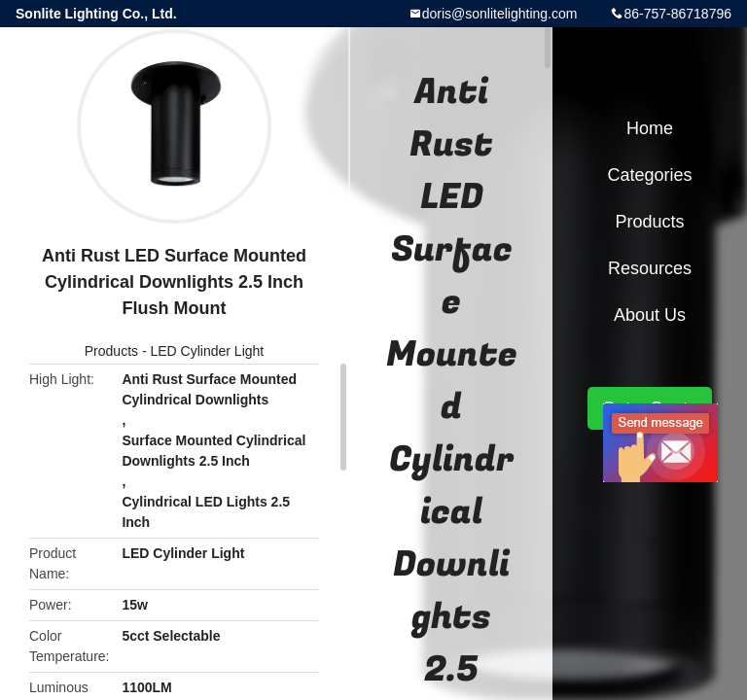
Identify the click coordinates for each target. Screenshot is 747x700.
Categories (649, 175)
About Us (650, 315)
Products (111, 351)
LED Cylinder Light (207, 351)
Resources (650, 268)
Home (650, 128)
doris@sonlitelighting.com (500, 14)
